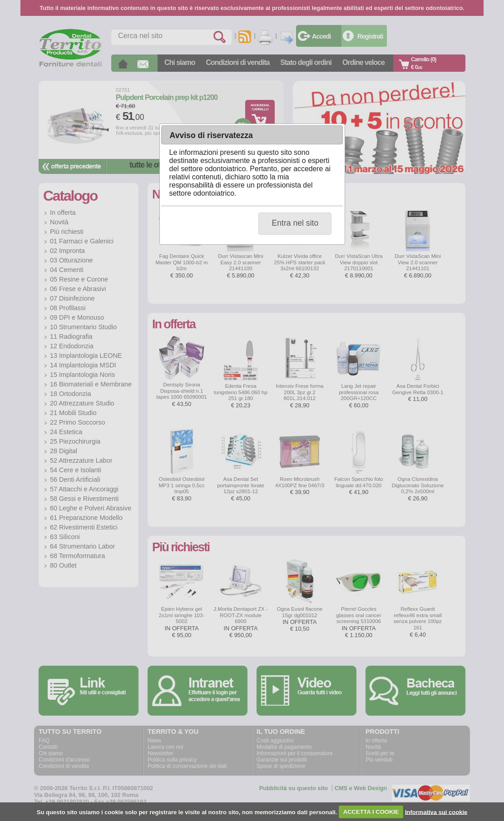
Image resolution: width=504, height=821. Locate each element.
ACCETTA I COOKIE (371, 812)
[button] (295, 224)
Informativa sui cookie (436, 812)
